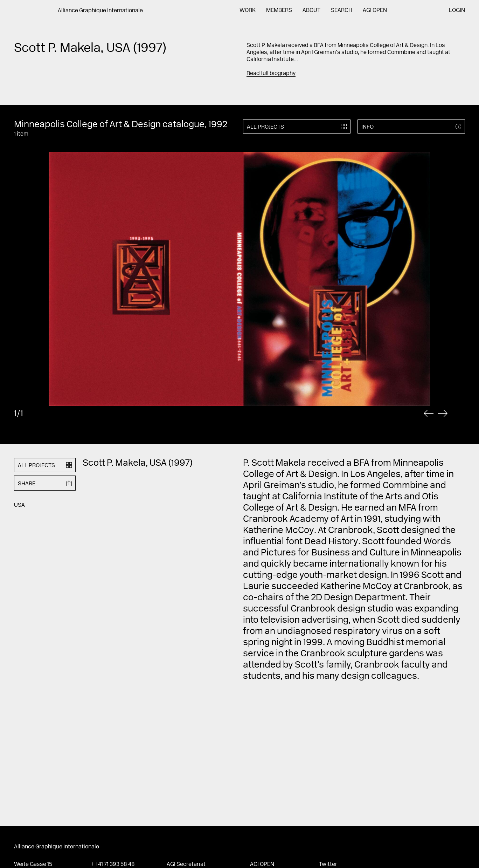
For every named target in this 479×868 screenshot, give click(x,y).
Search (342, 11)
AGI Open (375, 11)
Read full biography (271, 74)
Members (279, 11)
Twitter (328, 864)
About (311, 11)
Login (457, 11)
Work (248, 11)
